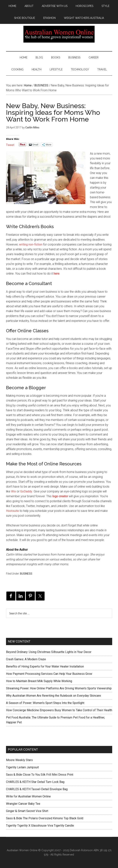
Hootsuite (12, 511)
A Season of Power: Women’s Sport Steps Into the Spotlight (45, 703)
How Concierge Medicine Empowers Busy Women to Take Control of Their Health (59, 710)
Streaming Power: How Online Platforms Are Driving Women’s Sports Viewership (59, 688)
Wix (13, 491)
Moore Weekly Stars (19, 760)
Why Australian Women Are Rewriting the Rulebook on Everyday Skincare (53, 696)
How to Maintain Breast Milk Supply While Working (39, 681)
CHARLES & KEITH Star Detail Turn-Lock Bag (35, 782)
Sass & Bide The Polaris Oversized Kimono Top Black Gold (45, 818)
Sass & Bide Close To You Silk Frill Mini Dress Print (40, 775)
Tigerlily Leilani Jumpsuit (22, 767)
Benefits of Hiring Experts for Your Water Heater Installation (45, 666)
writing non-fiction (31, 244)
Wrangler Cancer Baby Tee (23, 804)
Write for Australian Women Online (28, 796)
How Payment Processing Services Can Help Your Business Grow (49, 674)
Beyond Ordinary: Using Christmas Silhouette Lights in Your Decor (49, 652)
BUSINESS (26, 574)
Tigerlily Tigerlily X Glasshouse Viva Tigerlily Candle (40, 826)
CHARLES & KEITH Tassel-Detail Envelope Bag (37, 789)
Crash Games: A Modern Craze (26, 659)
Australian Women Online (59, 34)
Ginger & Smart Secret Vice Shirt (27, 811)
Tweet (10, 145)
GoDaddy (26, 491)
